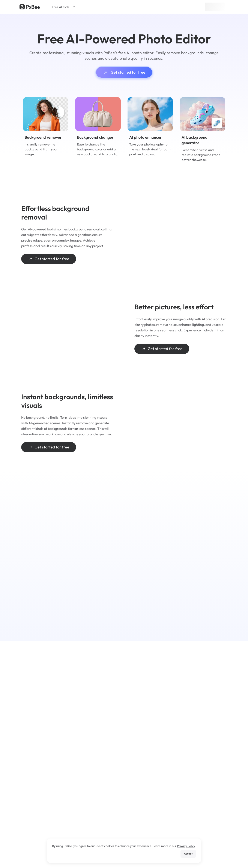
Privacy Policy (186, 846)
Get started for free (124, 72)
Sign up (215, 7)
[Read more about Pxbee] (30, 7)
